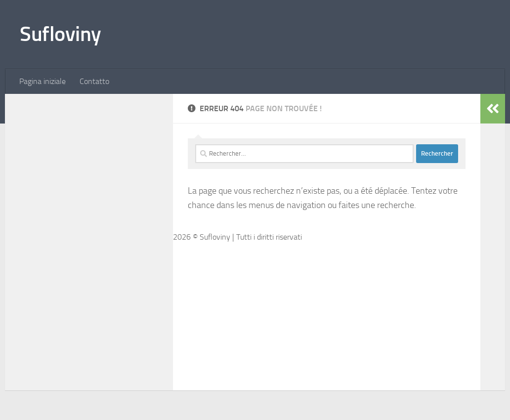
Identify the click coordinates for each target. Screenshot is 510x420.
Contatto (94, 81)
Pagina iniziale (42, 81)
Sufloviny (61, 34)
